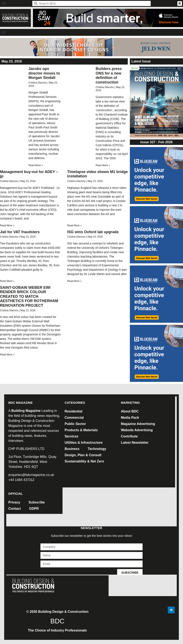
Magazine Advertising (138, 424)
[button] (4, 3)
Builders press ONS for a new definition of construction (109, 75)
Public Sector (75, 424)
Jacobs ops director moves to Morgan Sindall (44, 73)
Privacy (14, 502)
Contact (15, 509)
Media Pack (130, 418)
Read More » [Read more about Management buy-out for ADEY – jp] (7, 225)
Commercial (74, 418)
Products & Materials (81, 430)
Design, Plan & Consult (83, 455)
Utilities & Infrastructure (84, 443)
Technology (97, 449)
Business (72, 449)
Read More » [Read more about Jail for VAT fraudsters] (7, 281)
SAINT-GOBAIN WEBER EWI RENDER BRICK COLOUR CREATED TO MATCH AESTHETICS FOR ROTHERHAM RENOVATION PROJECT (29, 296)
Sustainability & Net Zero (84, 461)
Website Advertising (137, 430)
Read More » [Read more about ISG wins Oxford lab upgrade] (74, 281)
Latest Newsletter (135, 443)
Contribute (129, 436)
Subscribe (37, 502)
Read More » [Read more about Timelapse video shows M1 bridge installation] (74, 225)
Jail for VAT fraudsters (20, 232)
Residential (73, 411)
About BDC (130, 411)
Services (71, 436)
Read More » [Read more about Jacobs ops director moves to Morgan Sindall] (36, 165)
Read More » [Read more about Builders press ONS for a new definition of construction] (103, 165)
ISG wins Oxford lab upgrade (93, 232)
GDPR (34, 509)
